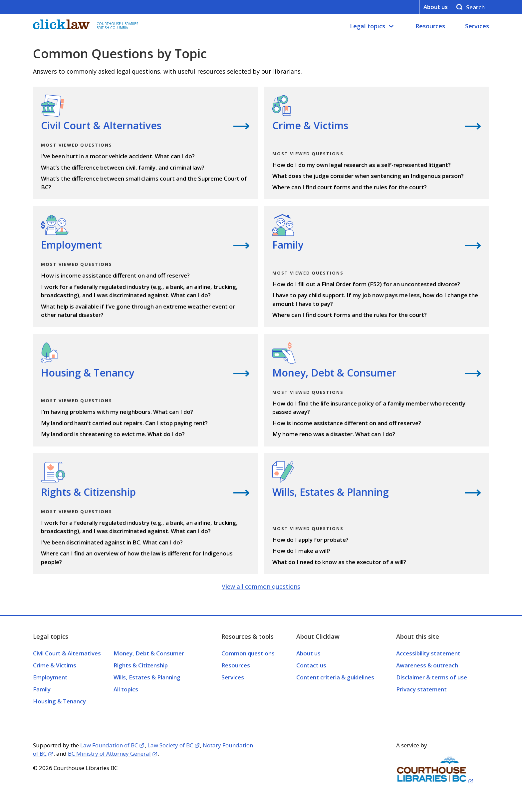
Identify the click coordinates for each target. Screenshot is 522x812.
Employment (50, 677)
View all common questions (261, 586)
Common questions (248, 653)
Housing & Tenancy (59, 701)
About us (436, 7)
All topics (126, 689)
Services (477, 26)
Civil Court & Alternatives (67, 653)
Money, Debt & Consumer (149, 653)
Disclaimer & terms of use (432, 677)
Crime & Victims (55, 665)
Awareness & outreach (427, 665)
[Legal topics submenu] (391, 26)
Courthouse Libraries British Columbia (117, 26)
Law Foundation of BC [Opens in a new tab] (109, 745)
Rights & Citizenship (141, 665)
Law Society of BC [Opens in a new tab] (170, 745)
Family (42, 689)
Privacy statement (421, 689)
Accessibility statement (428, 653)
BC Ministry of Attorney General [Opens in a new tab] (109, 754)
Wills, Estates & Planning (147, 677)
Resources (430, 26)
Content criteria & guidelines (335, 677)
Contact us (311, 665)
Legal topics (368, 26)
